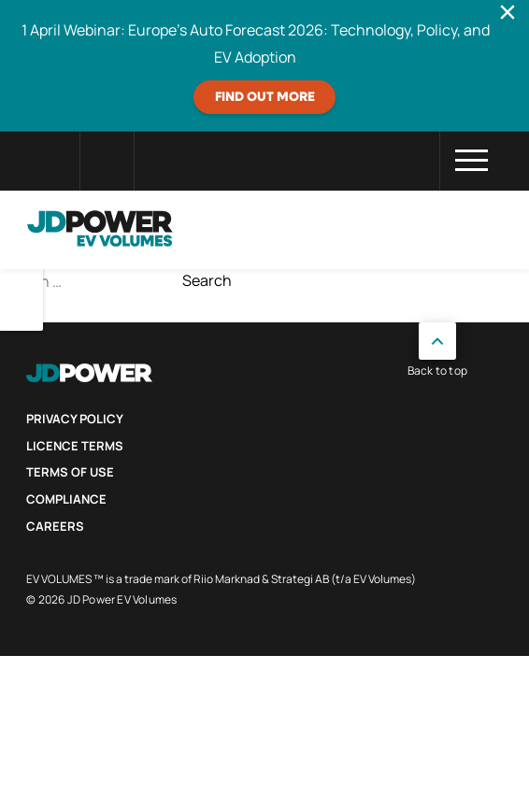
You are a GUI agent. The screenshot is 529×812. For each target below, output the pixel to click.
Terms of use (70, 472)
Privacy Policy (75, 419)
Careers (55, 526)
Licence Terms (75, 446)
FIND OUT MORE (265, 97)
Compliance (66, 499)
